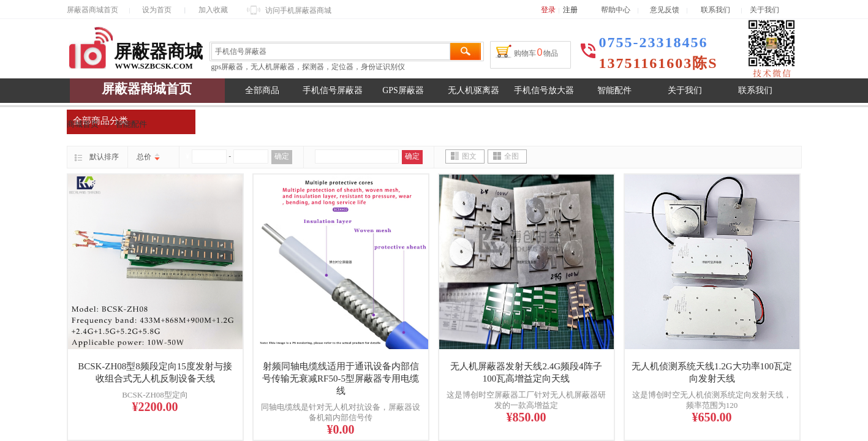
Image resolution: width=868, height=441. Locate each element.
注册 (570, 10)
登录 (548, 10)
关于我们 (685, 90)
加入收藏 (213, 10)
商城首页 (83, 124)
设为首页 (157, 10)
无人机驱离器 (474, 90)
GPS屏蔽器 (403, 90)
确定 (282, 156)
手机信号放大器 (544, 90)
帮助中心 (616, 10)
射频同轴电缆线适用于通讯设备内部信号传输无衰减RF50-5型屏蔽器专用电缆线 (341, 379)
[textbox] (331, 51)
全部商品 (262, 90)
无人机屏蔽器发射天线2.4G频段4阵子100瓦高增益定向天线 (526, 372)
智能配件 (614, 90)
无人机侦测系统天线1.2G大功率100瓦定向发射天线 (712, 372)
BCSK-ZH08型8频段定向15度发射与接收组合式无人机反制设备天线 (155, 372)
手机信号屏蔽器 (333, 90)
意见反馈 (665, 10)
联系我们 (721, 10)
